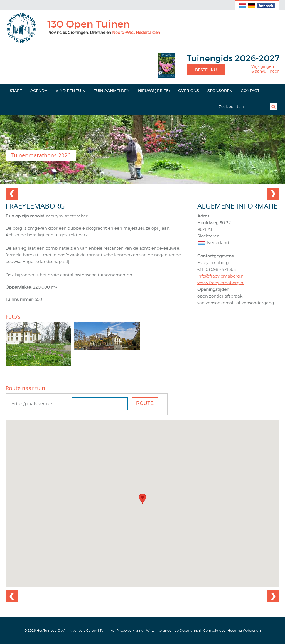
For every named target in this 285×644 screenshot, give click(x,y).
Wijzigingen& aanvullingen (265, 69)
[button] (142, 499)
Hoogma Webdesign (244, 631)
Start (16, 91)
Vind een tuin (71, 91)
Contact (250, 91)
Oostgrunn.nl (190, 631)
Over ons (189, 91)
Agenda (39, 91)
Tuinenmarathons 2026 (41, 155)
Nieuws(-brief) (154, 91)
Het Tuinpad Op (50, 631)
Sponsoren (220, 91)
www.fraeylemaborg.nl (221, 283)
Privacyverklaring (130, 631)
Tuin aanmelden (112, 91)
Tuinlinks (107, 631)
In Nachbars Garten (81, 631)
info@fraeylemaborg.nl (221, 276)
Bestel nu (206, 70)
